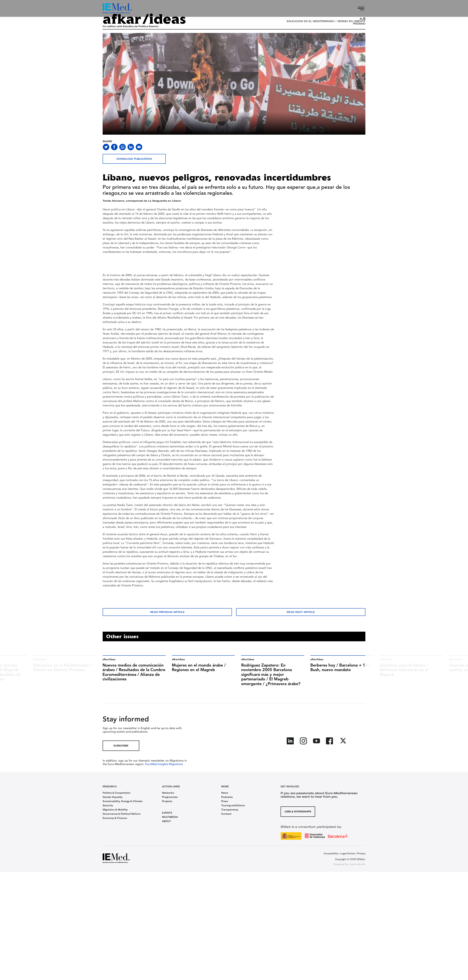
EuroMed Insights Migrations (164, 764)
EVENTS (167, 813)
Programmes (170, 797)
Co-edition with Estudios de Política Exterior (131, 26)
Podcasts (227, 797)
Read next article (301, 612)
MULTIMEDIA (170, 817)
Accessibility (331, 853)
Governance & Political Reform (122, 814)
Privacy (361, 853)
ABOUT (166, 821)
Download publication (134, 159)
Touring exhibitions (233, 805)
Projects (167, 801)
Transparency (230, 810)
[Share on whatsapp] (123, 147)
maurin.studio (357, 864)
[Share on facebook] (114, 147)
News (225, 793)
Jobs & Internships (298, 812)
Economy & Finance (115, 818)
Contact (226, 814)
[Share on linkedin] (131, 147)
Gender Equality (113, 797)
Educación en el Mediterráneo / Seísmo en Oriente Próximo (326, 22)
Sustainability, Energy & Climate (123, 801)
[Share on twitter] (106, 147)
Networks (168, 793)
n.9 (363, 19)
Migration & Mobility (115, 810)
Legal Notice (348, 853)
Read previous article (167, 612)
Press (225, 801)
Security (108, 805)
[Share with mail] (139, 147)
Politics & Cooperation (117, 793)
